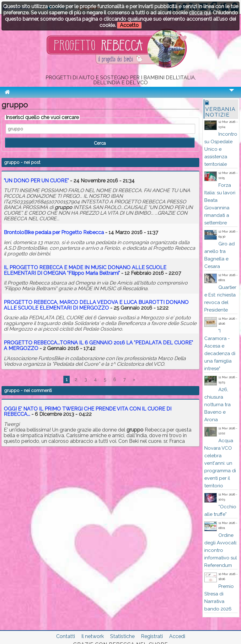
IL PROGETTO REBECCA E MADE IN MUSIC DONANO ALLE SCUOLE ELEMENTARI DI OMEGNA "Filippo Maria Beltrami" (85, 270)
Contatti (66, 636)
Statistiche (122, 636)
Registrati (152, 636)
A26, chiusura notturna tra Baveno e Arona (217, 405)
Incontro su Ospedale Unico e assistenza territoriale (221, 149)
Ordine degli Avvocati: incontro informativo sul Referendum (221, 550)
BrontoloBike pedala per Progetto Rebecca (54, 232)
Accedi (177, 636)
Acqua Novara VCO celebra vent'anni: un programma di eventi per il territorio (220, 463)
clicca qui (200, 13)
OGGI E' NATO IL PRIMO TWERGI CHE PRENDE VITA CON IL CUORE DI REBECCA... (88, 412)
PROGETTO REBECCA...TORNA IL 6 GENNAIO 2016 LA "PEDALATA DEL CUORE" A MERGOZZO (98, 346)
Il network (93, 636)
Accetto (129, 25)
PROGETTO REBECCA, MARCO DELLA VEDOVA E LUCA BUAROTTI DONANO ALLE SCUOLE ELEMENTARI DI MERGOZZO (96, 305)
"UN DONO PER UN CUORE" (36, 181)
